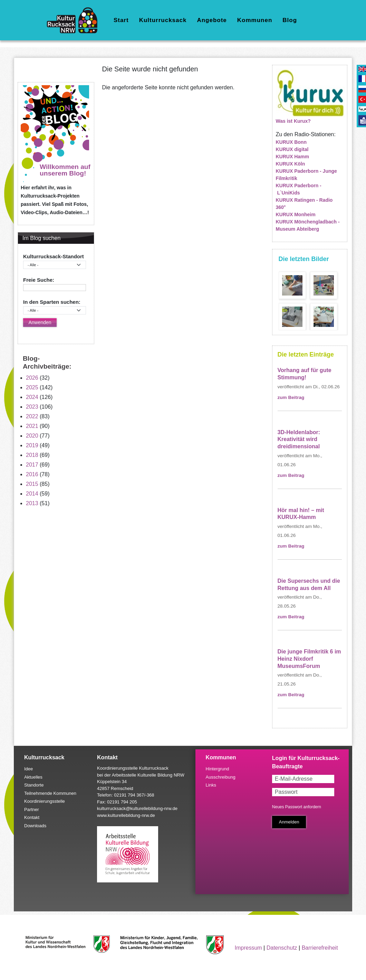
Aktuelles (33, 777)
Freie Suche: (39, 280)
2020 (32, 436)
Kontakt (32, 817)
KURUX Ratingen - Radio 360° (304, 204)
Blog (290, 20)
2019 (32, 445)
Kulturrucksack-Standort (54, 256)
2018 (32, 455)
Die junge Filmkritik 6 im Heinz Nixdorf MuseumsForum (309, 659)
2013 (32, 503)
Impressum (248, 948)
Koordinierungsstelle (45, 801)
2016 (32, 474)
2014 (32, 494)
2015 (32, 484)
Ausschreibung (221, 777)
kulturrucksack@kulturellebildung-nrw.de (137, 808)
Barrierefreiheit (320, 948)
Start (121, 20)
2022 (32, 416)
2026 (32, 378)
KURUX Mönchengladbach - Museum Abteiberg (308, 225)
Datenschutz (282, 948)
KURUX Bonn (291, 142)
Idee (28, 769)
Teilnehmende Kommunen (50, 793)
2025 (32, 387)
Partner (32, 809)
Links (211, 785)
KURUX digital (292, 149)
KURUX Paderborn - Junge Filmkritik (306, 175)
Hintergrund (218, 769)
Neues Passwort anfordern (297, 807)
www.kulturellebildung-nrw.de (126, 815)
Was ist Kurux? (293, 121)
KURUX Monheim (296, 214)
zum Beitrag (291, 397)
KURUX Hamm (292, 157)
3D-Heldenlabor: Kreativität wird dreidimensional (299, 439)
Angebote (212, 20)
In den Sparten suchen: (52, 302)
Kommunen (255, 20)
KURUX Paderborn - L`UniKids (299, 189)
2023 (32, 407)
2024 (32, 397)
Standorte (34, 785)
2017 (32, 465)
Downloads (35, 826)
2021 (32, 426)
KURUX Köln (291, 164)
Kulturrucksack (163, 20)
